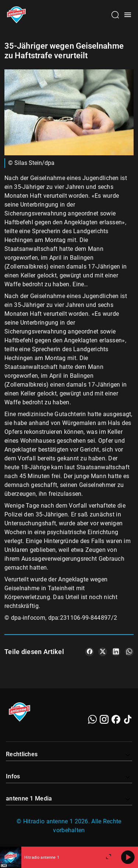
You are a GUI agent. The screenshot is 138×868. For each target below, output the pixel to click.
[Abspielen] (128, 857)
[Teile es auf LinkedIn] (116, 652)
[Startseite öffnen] (16, 15)
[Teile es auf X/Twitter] (103, 652)
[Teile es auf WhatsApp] (129, 652)
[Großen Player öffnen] (109, 857)
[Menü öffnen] (128, 15)
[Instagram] (104, 719)
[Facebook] (116, 719)
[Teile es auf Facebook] (89, 652)
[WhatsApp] (92, 719)
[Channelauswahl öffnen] (115, 15)
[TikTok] (128, 719)
